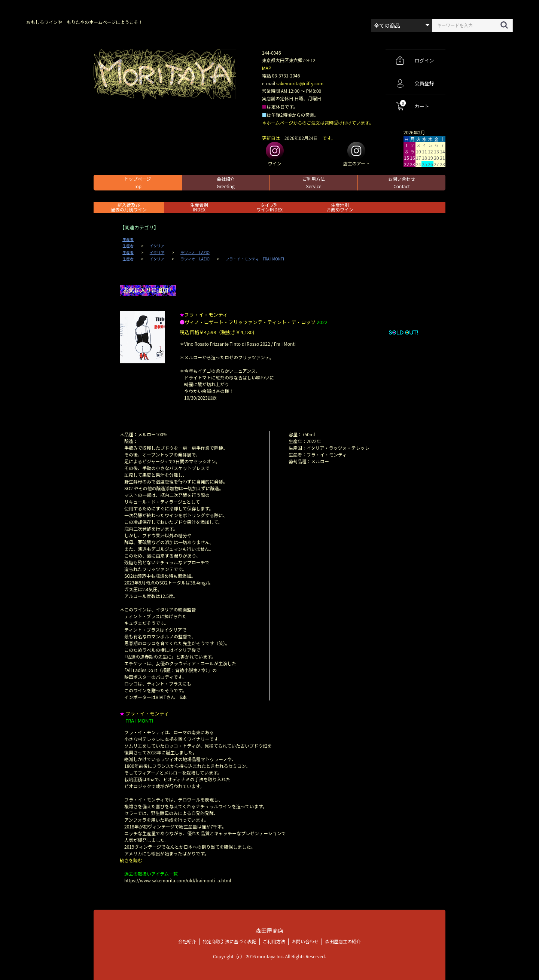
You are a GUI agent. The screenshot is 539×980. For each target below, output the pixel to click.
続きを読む (131, 860)
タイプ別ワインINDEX (269, 207)
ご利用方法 (314, 182)
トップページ (138, 182)
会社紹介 (226, 182)
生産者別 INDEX (199, 207)
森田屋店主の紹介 (343, 941)
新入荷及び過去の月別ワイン (129, 207)
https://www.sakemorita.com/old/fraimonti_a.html (178, 880)
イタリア (157, 246)
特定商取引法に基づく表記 (229, 941)
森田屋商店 (269, 930)
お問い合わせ (402, 182)
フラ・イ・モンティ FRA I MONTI (255, 259)
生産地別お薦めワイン (340, 207)
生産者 (128, 239)
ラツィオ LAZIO (195, 253)
